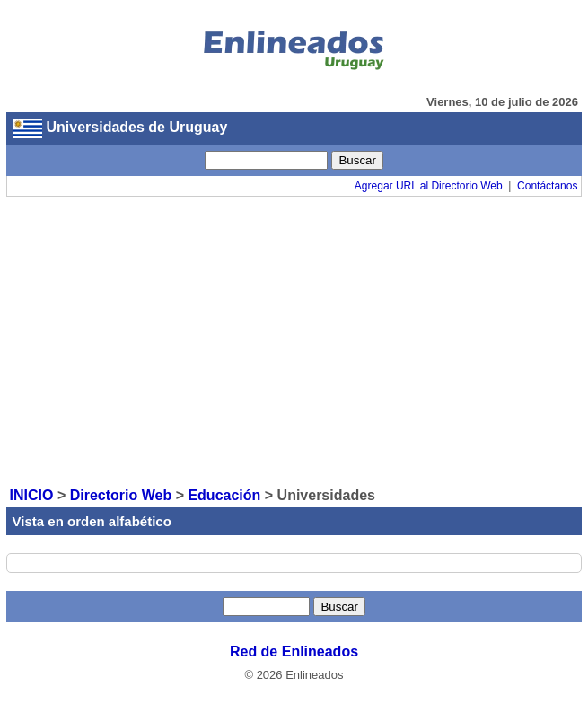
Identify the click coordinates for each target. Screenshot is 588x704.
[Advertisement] (294, 340)
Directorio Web (121, 495)
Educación (224, 495)
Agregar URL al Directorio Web (429, 186)
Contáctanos (547, 186)
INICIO (32, 495)
